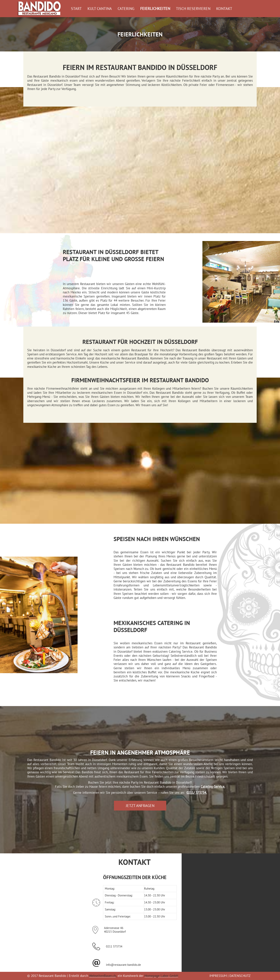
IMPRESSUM (218, 976)
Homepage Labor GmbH (161, 976)
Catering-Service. (213, 787)
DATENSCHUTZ (240, 976)
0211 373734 (114, 946)
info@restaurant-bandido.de (123, 965)
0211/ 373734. (197, 793)
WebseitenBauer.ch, (103, 976)
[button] (140, 806)
